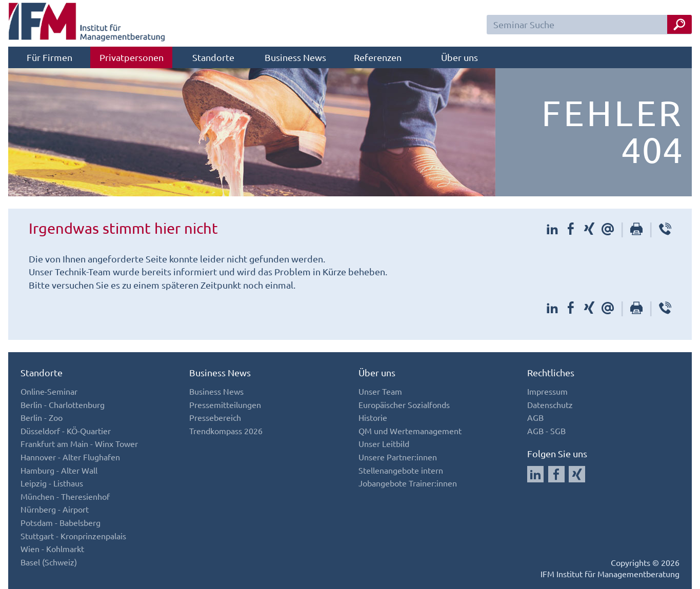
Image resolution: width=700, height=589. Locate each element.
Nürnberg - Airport (55, 509)
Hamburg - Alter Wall (59, 470)
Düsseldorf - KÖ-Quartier (66, 431)
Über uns (459, 57)
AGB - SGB (546, 431)
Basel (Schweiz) (49, 562)
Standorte (213, 57)
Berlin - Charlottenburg (63, 404)
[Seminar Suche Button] (679, 24)
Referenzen (378, 57)
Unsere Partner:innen (398, 457)
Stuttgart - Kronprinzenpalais (73, 536)
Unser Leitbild (384, 443)
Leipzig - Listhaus (52, 483)
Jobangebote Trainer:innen (408, 483)
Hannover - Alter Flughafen (70, 457)
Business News (295, 57)
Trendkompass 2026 (226, 431)
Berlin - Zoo (42, 417)
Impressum (547, 391)
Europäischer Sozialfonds (404, 404)
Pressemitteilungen (225, 404)
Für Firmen (49, 57)
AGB (535, 417)
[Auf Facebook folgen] (556, 474)
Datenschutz (550, 404)
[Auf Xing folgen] (577, 474)
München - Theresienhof (65, 496)
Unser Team (380, 391)
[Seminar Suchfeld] (589, 25)
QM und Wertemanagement (410, 431)
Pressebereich (215, 417)
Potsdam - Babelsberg (61, 522)
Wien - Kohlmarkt (52, 549)
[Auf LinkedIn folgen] (535, 474)
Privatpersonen (132, 57)
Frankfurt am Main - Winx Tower (79, 443)
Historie (373, 417)
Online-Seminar (49, 391)
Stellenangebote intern (401, 470)
